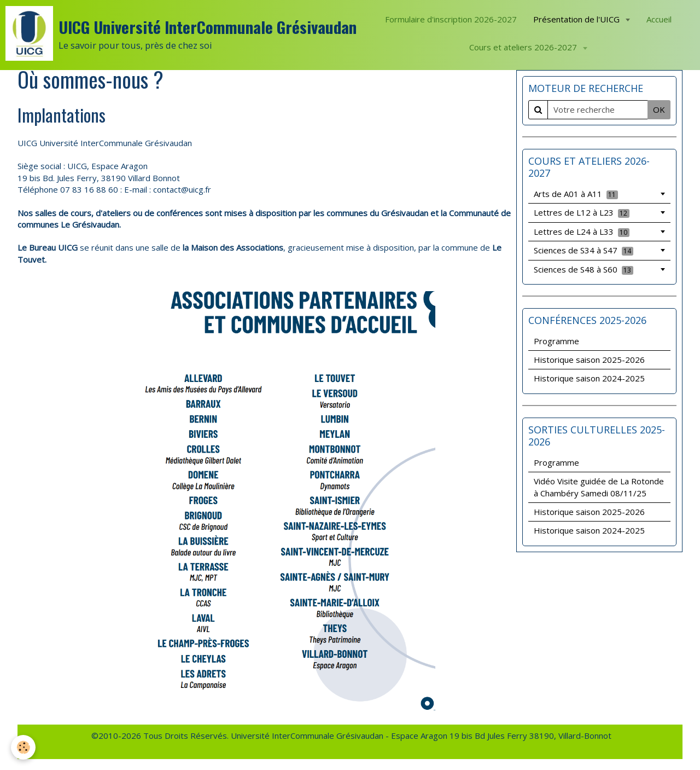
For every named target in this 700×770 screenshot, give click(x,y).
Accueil (659, 19)
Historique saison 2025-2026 (589, 360)
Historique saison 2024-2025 (589, 378)
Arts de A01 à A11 (576, 194)
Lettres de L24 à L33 (582, 231)
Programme (556, 341)
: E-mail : (137, 189)
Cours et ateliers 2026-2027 (524, 47)
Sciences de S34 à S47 (584, 250)
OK (659, 109)
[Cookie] (23, 747)
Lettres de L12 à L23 (582, 212)
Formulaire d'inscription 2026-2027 (451, 19)
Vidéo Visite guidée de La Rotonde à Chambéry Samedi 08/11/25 (599, 487)
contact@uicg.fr (182, 189)
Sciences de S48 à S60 (584, 269)
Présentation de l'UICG (577, 19)
